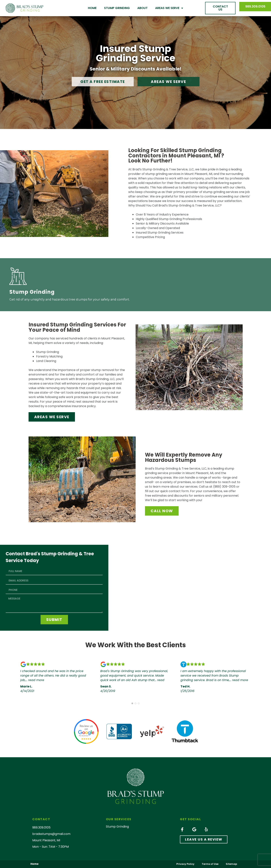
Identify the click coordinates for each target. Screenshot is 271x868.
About (142, 8)
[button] (220, 8)
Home (92, 8)
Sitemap (231, 864)
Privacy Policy (185, 864)
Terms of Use (210, 864)
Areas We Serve (169, 8)
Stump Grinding (117, 8)
